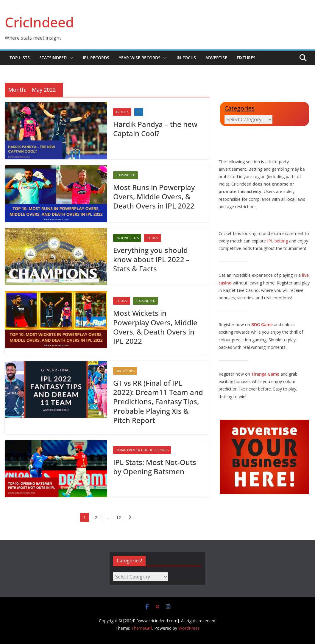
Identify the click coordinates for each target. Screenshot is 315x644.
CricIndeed (39, 22)
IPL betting (277, 241)
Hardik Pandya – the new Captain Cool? (155, 129)
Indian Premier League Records (142, 450)
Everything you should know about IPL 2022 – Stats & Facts (151, 259)
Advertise (216, 58)
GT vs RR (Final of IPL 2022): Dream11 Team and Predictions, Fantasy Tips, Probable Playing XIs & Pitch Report (158, 402)
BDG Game (262, 325)
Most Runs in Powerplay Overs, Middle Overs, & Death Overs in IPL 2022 (154, 196)
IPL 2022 (153, 238)
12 (118, 518)
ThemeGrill (142, 628)
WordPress (189, 628)
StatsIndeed (53, 58)
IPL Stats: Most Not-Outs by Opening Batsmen (155, 467)
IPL (139, 112)
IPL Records (96, 58)
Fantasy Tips (125, 371)
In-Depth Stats (127, 238)
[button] (70, 58)
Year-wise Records (140, 58)
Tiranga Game (265, 374)
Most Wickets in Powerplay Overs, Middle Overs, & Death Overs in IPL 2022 (155, 327)
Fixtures (246, 58)
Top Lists (20, 58)
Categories (240, 108)
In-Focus (186, 58)
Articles (122, 112)
